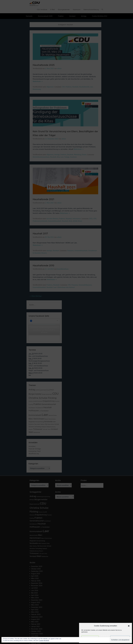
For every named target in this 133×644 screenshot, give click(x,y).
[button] (129, 626)
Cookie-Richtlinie (44, 641)
